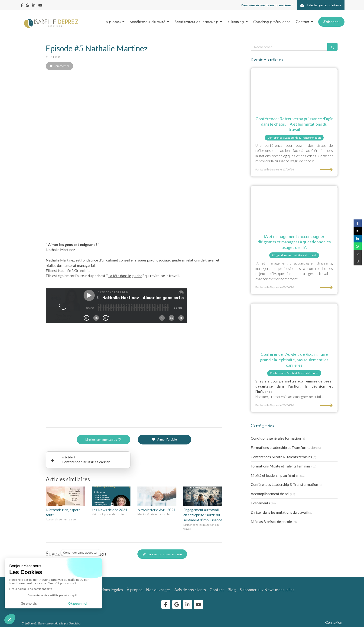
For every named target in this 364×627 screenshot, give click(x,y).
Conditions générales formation (276, 438)
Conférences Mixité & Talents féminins (281, 457)
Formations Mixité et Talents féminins (281, 466)
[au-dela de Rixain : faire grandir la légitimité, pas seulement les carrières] (294, 325)
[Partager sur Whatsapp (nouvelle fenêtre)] (358, 246)
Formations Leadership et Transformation (284, 447)
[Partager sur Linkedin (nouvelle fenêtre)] (358, 239)
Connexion (334, 622)
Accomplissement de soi (270, 494)
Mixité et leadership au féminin (275, 475)
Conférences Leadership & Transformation (284, 484)
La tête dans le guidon (125, 276)
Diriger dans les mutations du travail (279, 512)
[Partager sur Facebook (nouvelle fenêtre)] (358, 223)
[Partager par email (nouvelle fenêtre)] (358, 254)
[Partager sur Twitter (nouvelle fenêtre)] (358, 231)
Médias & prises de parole (271, 521)
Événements (260, 503)
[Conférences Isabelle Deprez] (294, 90)
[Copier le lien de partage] (358, 262)
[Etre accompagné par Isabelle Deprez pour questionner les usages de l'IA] (294, 207)
